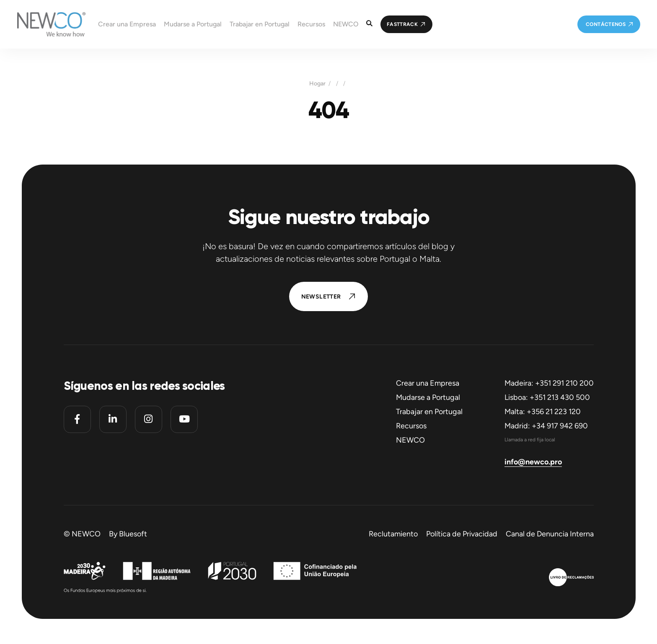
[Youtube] (184, 419)
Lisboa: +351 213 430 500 (547, 397)
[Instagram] (149, 419)
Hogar (317, 84)
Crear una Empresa (428, 383)
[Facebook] (77, 419)
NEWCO (410, 440)
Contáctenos (606, 24)
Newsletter (321, 297)
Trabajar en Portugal (429, 412)
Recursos (411, 426)
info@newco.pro (533, 462)
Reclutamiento (393, 534)
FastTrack (402, 24)
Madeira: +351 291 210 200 (549, 383)
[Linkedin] (113, 419)
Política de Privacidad (462, 534)
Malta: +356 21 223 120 (543, 412)
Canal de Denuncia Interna (550, 534)
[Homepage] (43, 24)
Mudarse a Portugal (428, 397)
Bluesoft (133, 534)
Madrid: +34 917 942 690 (546, 426)
